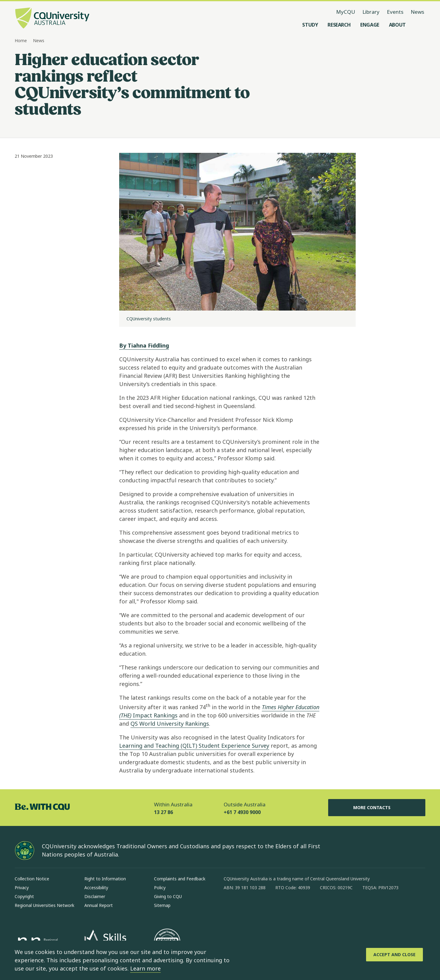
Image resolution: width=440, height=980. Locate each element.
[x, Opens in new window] (278, 907)
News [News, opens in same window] (417, 12)
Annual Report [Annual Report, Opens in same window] (99, 905)
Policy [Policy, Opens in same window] (160, 888)
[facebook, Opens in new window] (230, 907)
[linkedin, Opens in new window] (262, 907)
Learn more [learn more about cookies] (145, 968)
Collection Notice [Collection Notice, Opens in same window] (32, 879)
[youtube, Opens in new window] (294, 907)
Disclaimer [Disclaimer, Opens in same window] (95, 896)
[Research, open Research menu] (339, 25)
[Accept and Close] (394, 955)
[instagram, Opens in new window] (246, 907)
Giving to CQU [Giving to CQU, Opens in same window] (168, 896)
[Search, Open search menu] (419, 25)
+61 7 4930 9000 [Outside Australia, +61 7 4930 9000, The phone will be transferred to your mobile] (242, 812)
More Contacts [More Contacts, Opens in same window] (377, 808)
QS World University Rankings (170, 724)
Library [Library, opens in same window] (371, 12)
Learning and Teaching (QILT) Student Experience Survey (194, 746)
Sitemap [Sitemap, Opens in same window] (162, 905)
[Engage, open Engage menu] (370, 25)
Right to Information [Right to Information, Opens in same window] (105, 879)
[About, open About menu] (397, 25)
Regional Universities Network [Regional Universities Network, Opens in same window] (44, 905)
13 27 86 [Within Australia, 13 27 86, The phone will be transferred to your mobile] (163, 812)
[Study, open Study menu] (310, 25)
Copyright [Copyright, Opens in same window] (24, 896)
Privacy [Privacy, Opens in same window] (22, 888)
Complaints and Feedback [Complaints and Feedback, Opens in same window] (180, 879)
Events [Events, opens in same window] (395, 12)
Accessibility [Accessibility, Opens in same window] (96, 888)
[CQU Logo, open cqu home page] (52, 19)
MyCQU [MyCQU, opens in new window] (346, 12)
